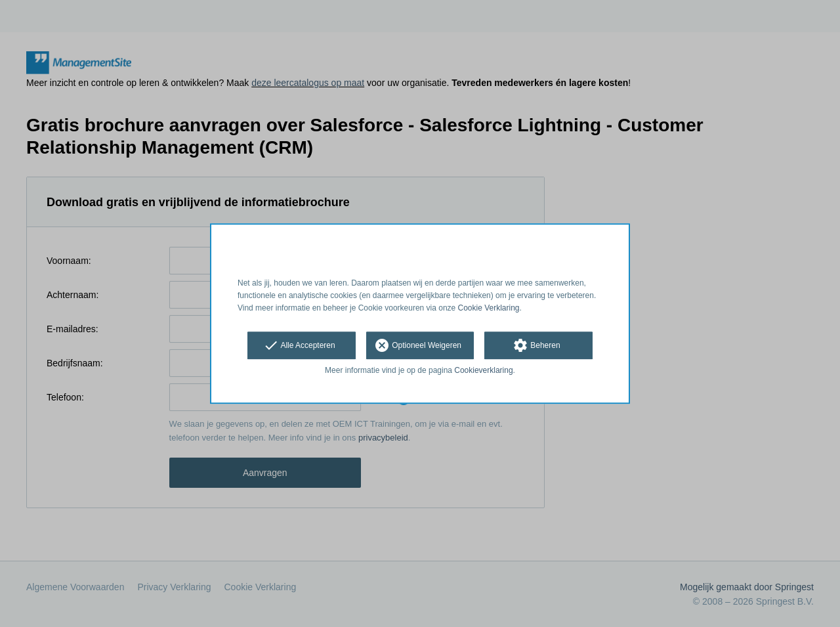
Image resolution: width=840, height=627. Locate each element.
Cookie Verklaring (489, 308)
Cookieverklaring (483, 371)
